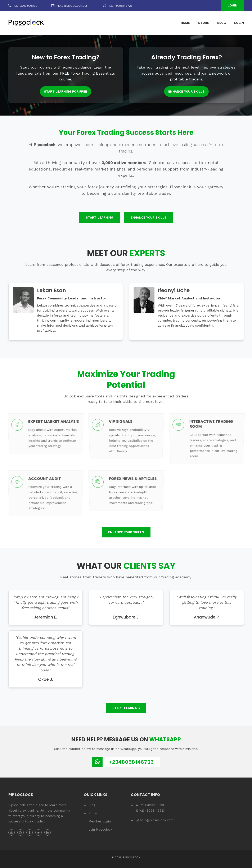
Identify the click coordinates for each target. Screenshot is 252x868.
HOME (185, 23)
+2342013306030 (23, 6)
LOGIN (239, 23)
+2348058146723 (118, 6)
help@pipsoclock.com (70, 6)
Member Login (100, 821)
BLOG (222, 23)
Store (93, 813)
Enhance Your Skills (186, 92)
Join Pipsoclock (100, 830)
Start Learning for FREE (66, 92)
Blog (92, 805)
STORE (204, 23)
